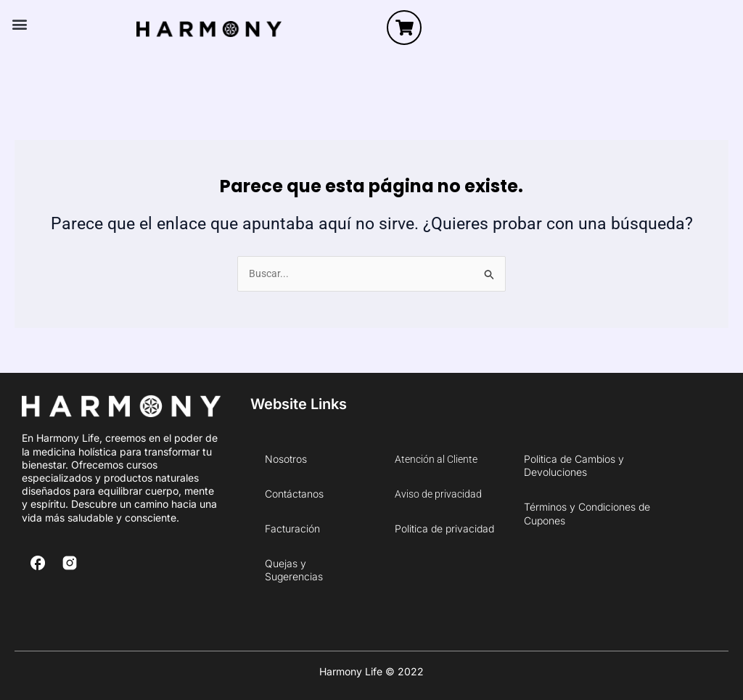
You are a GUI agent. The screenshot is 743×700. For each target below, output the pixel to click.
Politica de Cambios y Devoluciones (574, 465)
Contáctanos (294, 494)
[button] (19, 24)
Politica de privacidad (444, 528)
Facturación (292, 528)
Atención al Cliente (436, 459)
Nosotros (286, 459)
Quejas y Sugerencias (294, 570)
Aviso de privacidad (438, 494)
